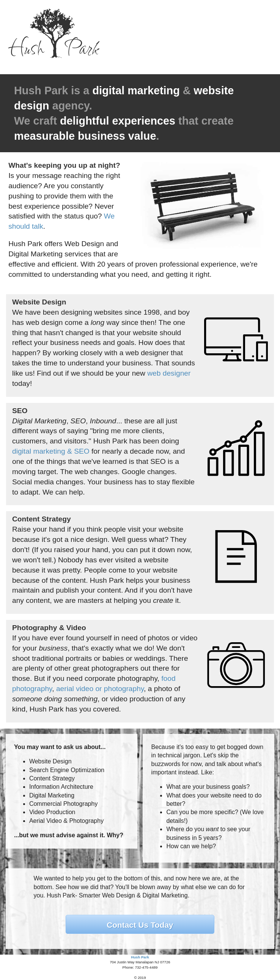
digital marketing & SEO (51, 451)
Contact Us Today (140, 925)
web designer (169, 373)
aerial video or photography (100, 689)
